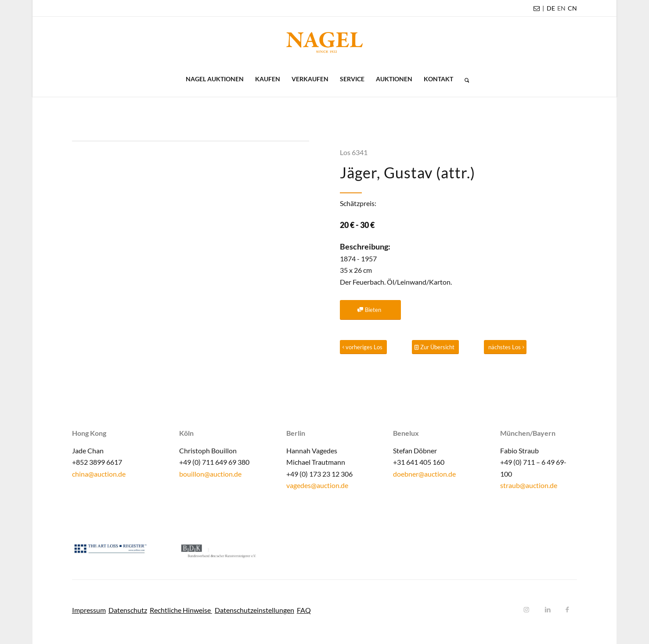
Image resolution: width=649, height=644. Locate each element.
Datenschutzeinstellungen (254, 610)
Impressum (89, 610)
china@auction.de (99, 474)
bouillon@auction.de (210, 474)
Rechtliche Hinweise (181, 610)
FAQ (304, 610)
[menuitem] (551, 8)
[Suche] (464, 79)
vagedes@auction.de (317, 485)
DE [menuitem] (551, 8)
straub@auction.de (529, 485)
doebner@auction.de (424, 474)
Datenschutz (128, 610)
